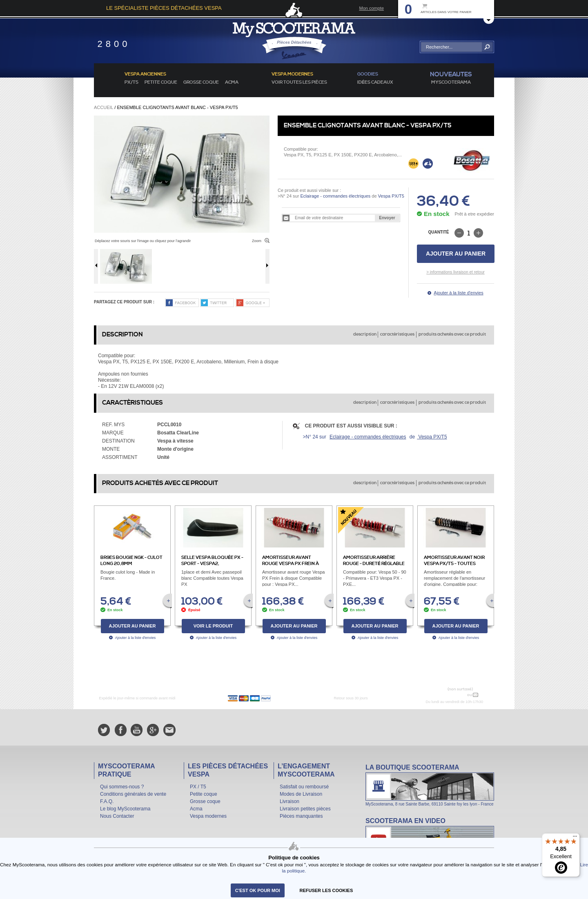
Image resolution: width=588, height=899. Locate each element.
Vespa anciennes (145, 74)
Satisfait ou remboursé (304, 787)
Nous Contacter (117, 816)
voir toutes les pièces (299, 82)
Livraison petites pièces (305, 809)
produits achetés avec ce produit (452, 334)
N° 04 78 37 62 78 (447, 695)
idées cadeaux (375, 82)
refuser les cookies (326, 890)
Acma (232, 82)
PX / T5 (198, 787)
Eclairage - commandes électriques (335, 196)
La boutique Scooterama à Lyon (430, 785)
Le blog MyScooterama (125, 809)
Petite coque (161, 82)
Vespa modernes (208, 816)
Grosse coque (201, 82)
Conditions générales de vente (133, 794)
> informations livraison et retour (455, 272)
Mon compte (371, 8)
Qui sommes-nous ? (122, 787)
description (365, 334)
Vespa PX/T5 (391, 196)
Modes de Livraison (301, 794)
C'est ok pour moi (258, 890)
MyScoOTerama (451, 82)
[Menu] (575, 838)
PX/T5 (131, 82)
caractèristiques (397, 334)
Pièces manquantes (301, 816)
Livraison (290, 801)
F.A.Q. (107, 801)
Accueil (104, 107)
